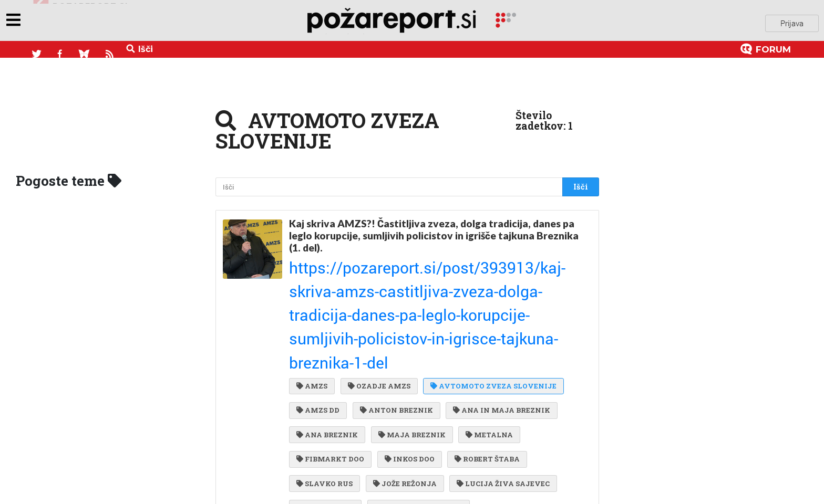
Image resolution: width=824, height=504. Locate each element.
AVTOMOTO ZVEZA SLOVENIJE (489, 281)
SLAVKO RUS (325, 367)
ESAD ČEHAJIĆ (547, 431)
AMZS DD (318, 303)
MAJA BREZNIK (410, 324)
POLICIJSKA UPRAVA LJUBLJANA (365, 452)
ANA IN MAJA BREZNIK (497, 303)
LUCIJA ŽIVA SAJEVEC (499, 367)
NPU (469, 409)
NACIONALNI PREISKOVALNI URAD (367, 409)
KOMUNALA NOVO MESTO (350, 431)
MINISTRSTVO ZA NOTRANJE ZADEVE (373, 474)
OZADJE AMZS (377, 281)
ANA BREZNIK (327, 324)
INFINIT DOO (325, 388)
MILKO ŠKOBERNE (460, 431)
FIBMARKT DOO (330, 345)
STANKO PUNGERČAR (416, 388)
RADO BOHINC (499, 474)
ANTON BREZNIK (394, 303)
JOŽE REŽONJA (403, 367)
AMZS (312, 281)
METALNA (485, 324)
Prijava (792, 20)
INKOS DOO (408, 345)
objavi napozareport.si (80, 20)
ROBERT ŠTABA (483, 345)
